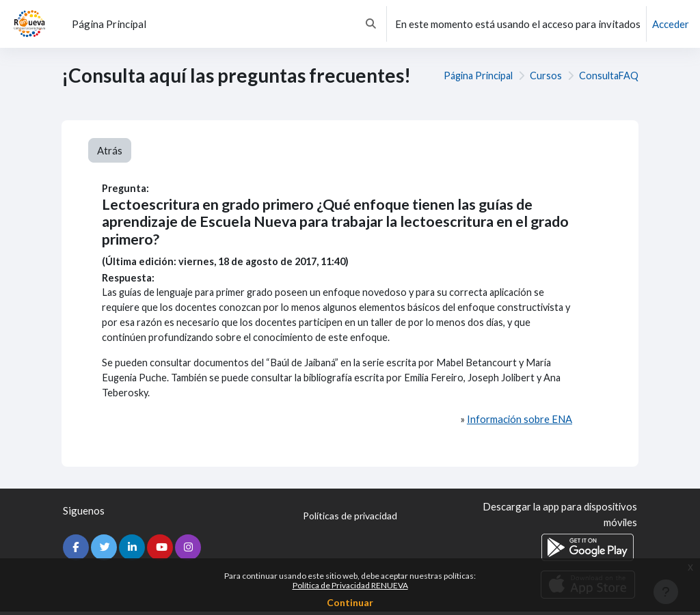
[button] (371, 24)
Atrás (110, 150)
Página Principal (473, 76)
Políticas (350, 520)
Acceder (671, 24)
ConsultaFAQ (608, 76)
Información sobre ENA (519, 423)
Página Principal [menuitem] (109, 24)
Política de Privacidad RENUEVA (350, 585)
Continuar (350, 602)
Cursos (544, 76)
